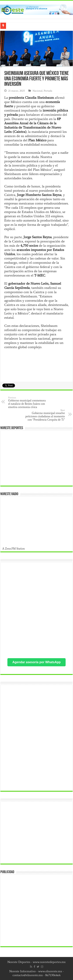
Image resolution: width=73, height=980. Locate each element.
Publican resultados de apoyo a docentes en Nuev (38, 26)
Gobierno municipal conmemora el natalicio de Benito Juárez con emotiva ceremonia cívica (28, 402)
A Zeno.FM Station (14, 549)
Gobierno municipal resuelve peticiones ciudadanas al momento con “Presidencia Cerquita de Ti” (45, 415)
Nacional (37, 91)
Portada (48, 91)
